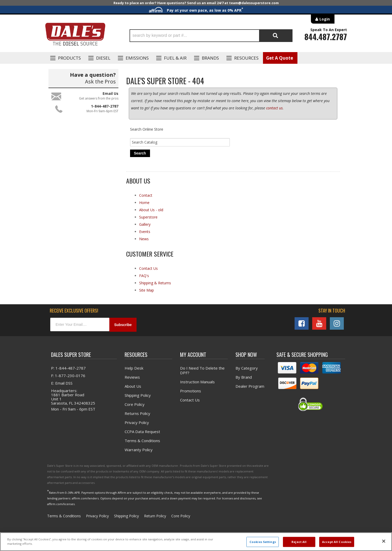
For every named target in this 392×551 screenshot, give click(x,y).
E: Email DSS (62, 383)
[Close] (384, 541)
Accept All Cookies (337, 542)
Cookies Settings (263, 542)
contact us (274, 108)
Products (69, 58)
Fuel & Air (175, 58)
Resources (246, 58)
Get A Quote (280, 58)
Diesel (103, 58)
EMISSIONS (137, 58)
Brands (210, 58)
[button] (211, 36)
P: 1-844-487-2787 (68, 368)
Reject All (299, 542)
